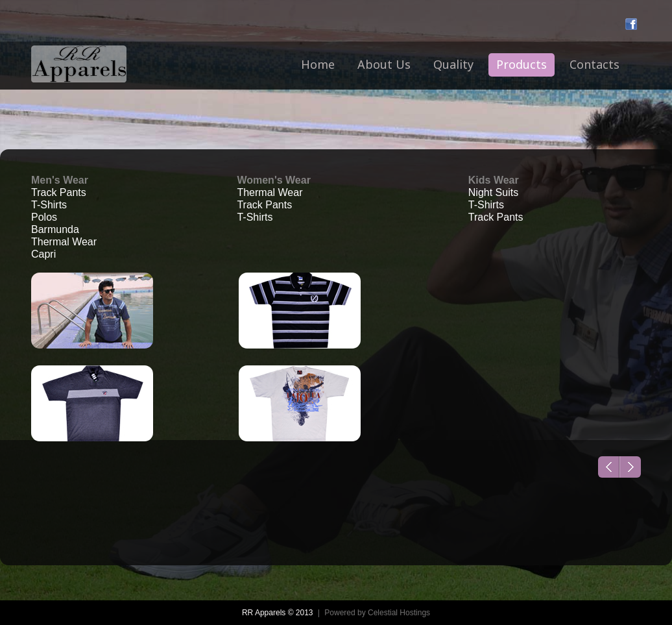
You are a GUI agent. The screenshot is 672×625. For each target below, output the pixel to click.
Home (318, 64)
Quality (453, 64)
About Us (384, 64)
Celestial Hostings (399, 613)
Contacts (594, 64)
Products (522, 64)
